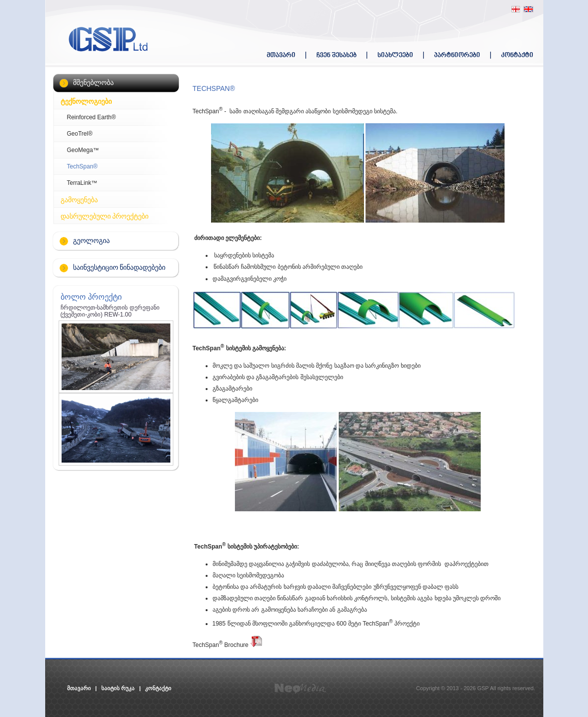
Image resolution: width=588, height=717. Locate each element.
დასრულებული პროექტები (105, 216)
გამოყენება (79, 200)
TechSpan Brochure (228, 645)
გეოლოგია (91, 240)
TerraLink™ (82, 183)
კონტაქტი (517, 55)
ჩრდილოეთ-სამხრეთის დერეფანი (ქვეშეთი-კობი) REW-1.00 (110, 311)
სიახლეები (395, 55)
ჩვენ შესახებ (336, 55)
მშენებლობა (93, 82)
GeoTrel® (80, 134)
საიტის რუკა (118, 688)
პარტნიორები (457, 55)
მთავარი (281, 55)
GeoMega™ (83, 150)
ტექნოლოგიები (86, 101)
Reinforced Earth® (92, 117)
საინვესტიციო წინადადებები (119, 267)
